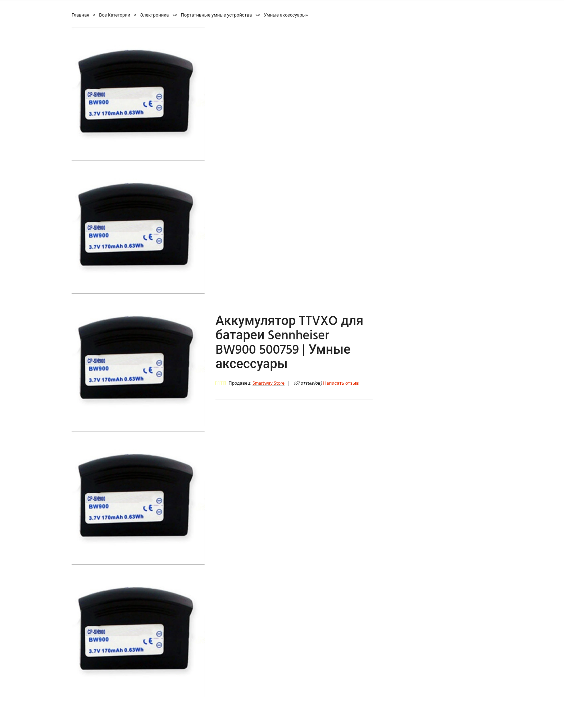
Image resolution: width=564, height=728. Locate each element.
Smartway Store (269, 383)
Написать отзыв (341, 383)
